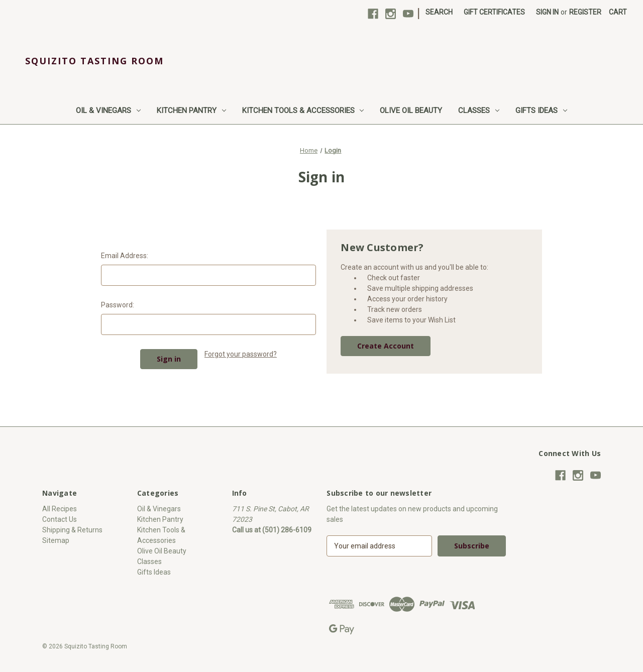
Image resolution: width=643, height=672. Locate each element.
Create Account (386, 346)
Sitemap (56, 540)
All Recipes (60, 509)
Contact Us (60, 519)
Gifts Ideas (541, 110)
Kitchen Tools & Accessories (303, 110)
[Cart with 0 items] (618, 12)
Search (439, 12)
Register (585, 12)
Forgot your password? (241, 354)
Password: (118, 305)
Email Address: (125, 256)
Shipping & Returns (72, 530)
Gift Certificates (494, 12)
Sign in (547, 12)
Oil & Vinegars (108, 110)
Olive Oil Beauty (411, 110)
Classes (479, 110)
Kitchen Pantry (191, 110)
